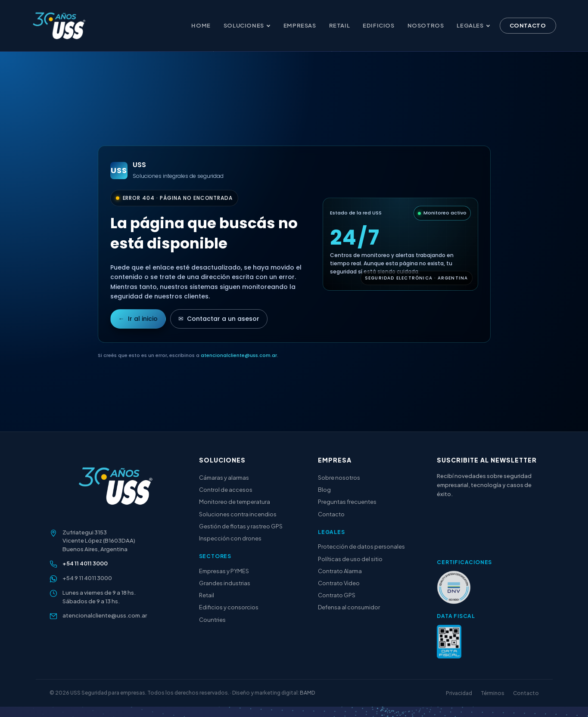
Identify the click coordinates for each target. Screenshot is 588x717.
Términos (493, 693)
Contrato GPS (337, 595)
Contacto (528, 26)
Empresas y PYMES (224, 571)
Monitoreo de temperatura (235, 502)
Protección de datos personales (361, 546)
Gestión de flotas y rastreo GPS (241, 526)
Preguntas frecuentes (347, 502)
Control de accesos (226, 490)
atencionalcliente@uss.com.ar (239, 355)
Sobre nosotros (339, 478)
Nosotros (426, 26)
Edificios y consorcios (229, 607)
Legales (473, 26)
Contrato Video (339, 583)
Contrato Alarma (340, 571)
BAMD (307, 693)
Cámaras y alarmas (224, 478)
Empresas (300, 26)
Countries (212, 620)
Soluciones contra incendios (238, 514)
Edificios (378, 26)
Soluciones (247, 26)
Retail (340, 26)
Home (201, 26)
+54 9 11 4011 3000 (87, 578)
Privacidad (459, 693)
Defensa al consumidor (349, 607)
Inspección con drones (230, 538)
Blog (324, 490)
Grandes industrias (225, 583)
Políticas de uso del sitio (350, 559)
